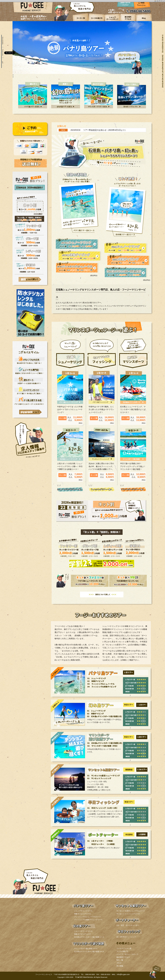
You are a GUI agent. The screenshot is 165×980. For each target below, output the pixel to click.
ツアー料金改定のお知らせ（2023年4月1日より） (105, 130)
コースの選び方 (122, 951)
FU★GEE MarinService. (84, 977)
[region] (82, 50)
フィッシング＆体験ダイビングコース (88, 920)
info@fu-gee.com (123, 974)
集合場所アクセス (123, 957)
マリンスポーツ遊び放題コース (86, 949)
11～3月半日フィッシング (126, 937)
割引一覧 (120, 960)
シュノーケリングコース (83, 911)
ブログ (119, 963)
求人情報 (120, 966)
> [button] (13, 77)
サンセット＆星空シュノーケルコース (131, 911)
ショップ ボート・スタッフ (127, 954)
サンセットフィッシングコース (128, 914)
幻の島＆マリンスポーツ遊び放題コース (89, 937)
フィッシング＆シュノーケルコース (88, 917)
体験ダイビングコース (82, 914)
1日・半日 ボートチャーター (128, 925)
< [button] (13, 75)
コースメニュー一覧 (124, 948)
